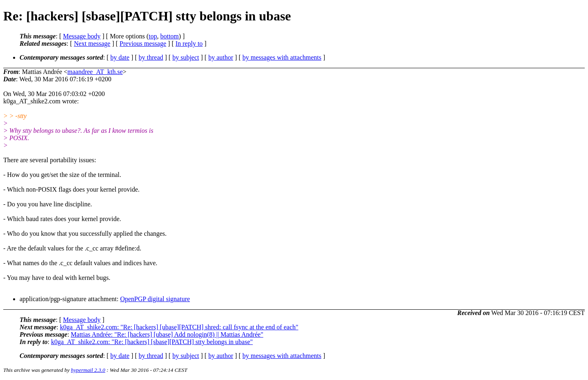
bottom (169, 36)
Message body (82, 36)
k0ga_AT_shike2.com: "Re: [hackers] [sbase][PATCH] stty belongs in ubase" (152, 342)
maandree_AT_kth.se (95, 72)
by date (120, 57)
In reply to (189, 44)
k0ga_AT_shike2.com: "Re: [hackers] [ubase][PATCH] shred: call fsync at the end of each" (179, 327)
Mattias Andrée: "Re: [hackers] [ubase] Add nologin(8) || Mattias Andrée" (167, 334)
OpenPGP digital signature (155, 299)
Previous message (143, 44)
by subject (186, 57)
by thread (151, 57)
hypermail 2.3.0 (88, 370)
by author (221, 57)
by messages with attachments (282, 57)
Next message (92, 44)
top (153, 36)
